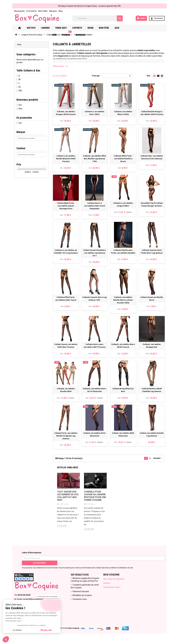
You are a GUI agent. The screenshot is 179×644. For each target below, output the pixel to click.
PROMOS (141, 27)
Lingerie (47, 28)
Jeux (119, 28)
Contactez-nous (78, 603)
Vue (153, 76)
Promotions (27, 11)
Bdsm (92, 28)
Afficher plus (58, 66)
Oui (16, 105)
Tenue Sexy (63, 28)
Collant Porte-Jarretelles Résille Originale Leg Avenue (65, 441)
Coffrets (79, 28)
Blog (56, 11)
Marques (49, 11)
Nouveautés (15, 11)
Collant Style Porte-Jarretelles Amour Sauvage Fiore (64, 208)
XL (15, 87)
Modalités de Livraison (81, 599)
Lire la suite (60, 532)
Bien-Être (106, 28)
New (129, 28)
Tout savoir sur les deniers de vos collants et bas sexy (67, 503)
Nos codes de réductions (115, 582)
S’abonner (36, 566)
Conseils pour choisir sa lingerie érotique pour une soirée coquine (94, 503)
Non (16, 109)
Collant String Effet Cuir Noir (125, 392)
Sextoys (33, 28)
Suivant (162, 464)
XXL (16, 91)
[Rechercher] (98, 19)
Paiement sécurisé (79, 595)
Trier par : (96, 76)
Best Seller (38, 11)
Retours (108, 586)
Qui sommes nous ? (113, 591)
